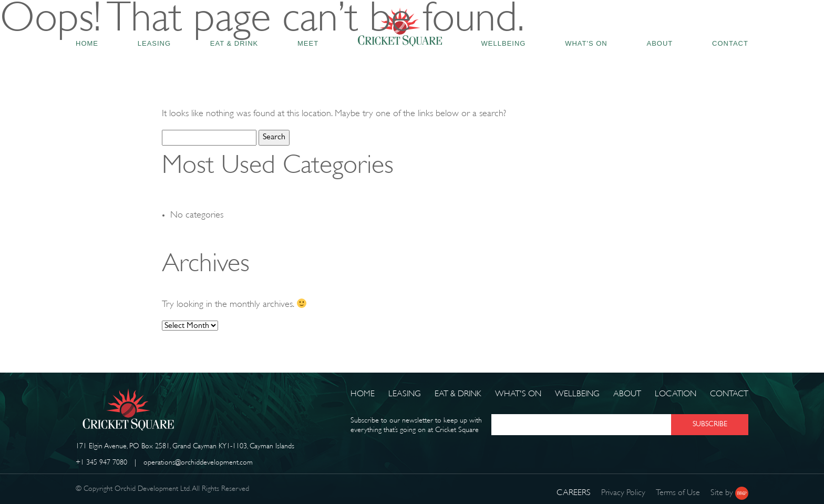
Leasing (405, 394)
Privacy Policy (623, 493)
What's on (518, 394)
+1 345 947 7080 (101, 463)
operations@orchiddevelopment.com (198, 463)
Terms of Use (678, 493)
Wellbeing (577, 394)
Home (363, 394)
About (627, 394)
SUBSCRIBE (710, 424)
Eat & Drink (458, 394)
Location (676, 394)
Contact (729, 394)
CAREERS (574, 493)
